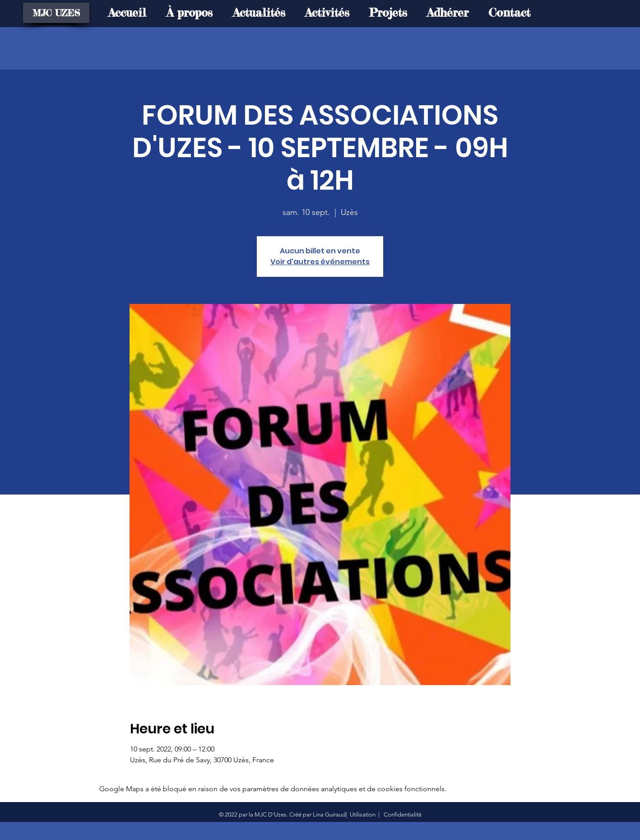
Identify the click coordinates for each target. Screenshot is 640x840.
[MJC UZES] (56, 13)
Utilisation (363, 814)
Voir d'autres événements (320, 262)
